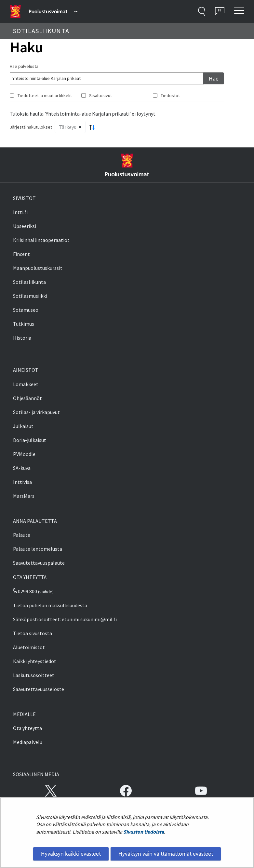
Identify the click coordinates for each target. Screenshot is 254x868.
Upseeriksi (25, 226)
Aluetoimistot (29, 647)
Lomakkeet (26, 384)
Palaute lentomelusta (38, 549)
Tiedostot (170, 95)
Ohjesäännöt (27, 398)
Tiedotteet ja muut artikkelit (45, 95)
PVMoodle (24, 454)
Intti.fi (20, 212)
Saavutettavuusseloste (39, 689)
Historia (22, 338)
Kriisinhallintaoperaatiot (41, 240)
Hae (214, 79)
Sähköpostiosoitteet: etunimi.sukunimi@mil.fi (65, 619)
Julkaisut (23, 426)
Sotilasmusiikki (30, 296)
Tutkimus (24, 324)
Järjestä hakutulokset (31, 127)
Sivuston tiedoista (144, 832)
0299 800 (25, 591)
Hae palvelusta (24, 66)
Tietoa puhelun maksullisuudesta (50, 605)
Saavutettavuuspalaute (39, 563)
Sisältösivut (100, 95)
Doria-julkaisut (30, 440)
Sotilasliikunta (29, 282)
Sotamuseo (26, 310)
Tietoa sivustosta (33, 633)
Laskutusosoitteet (34, 675)
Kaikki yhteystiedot (35, 661)
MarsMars (24, 496)
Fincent (21, 254)
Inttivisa (22, 482)
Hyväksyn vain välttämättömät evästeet (166, 854)
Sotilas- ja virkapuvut (36, 412)
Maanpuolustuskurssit (38, 268)
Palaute (22, 535)
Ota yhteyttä (27, 728)
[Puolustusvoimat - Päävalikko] (53, 11)
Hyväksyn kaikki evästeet (71, 854)
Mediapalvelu (28, 742)
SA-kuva (22, 468)
